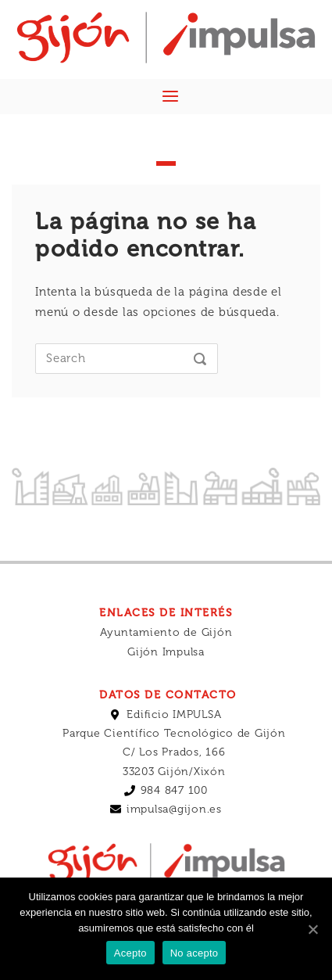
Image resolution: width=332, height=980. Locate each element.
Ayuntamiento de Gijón (166, 632)
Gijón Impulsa (166, 652)
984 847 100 (174, 790)
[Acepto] (312, 929)
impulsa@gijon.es (174, 809)
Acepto (130, 953)
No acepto (195, 953)
